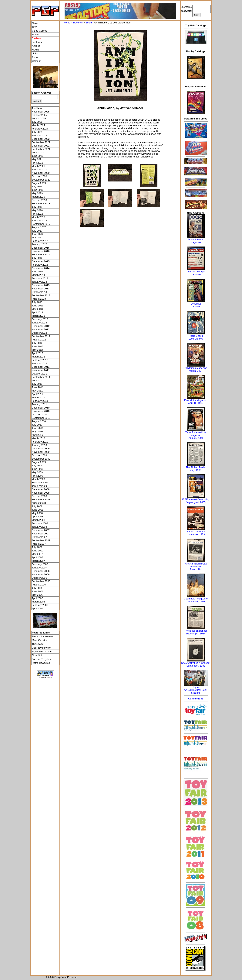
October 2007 (39, 537)
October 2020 (39, 176)
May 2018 (37, 210)
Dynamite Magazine (196, 305)
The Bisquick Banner (196, 631)
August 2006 (39, 585)
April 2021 (37, 163)
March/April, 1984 (196, 634)
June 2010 (38, 428)
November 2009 (41, 452)
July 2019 (37, 186)
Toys (34, 27)
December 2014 (41, 268)
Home (67, 23)
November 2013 (41, 289)
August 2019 (39, 183)
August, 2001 (196, 438)
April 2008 (37, 517)
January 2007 (39, 568)
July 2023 (37, 132)
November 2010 (41, 411)
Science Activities (196, 531)
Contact (36, 61)
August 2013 (39, 299)
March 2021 (38, 166)
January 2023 (39, 135)
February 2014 (40, 278)
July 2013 (37, 302)
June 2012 (38, 346)
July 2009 (37, 466)
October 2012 (39, 333)
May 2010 (37, 431)
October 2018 (39, 200)
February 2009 (40, 483)
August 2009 (39, 462)
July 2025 (37, 122)
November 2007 (41, 534)
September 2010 (41, 418)
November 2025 (41, 112)
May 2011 (37, 391)
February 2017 (40, 241)
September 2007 (41, 540)
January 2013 (39, 323)
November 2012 (41, 329)
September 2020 (41, 180)
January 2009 (39, 486)
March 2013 (38, 316)
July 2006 (37, 588)
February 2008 (40, 523)
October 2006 (39, 578)
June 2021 (38, 156)
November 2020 (41, 173)
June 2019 (38, 190)
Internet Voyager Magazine (196, 273)
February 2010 (40, 442)
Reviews (78, 23)
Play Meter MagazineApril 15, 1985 (196, 402)
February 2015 (40, 265)
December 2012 (41, 326)
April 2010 (37, 435)
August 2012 (39, 340)
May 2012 (37, 350)
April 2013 (37, 312)
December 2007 (41, 530)
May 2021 (37, 159)
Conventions (196, 699)
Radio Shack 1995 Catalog (196, 337)
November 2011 (41, 370)
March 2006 (38, 602)
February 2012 (40, 360)
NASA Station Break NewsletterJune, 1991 (196, 566)
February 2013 (40, 319)
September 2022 (41, 142)
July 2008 (37, 506)
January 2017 (39, 244)
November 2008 (41, 493)
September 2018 (41, 204)
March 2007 (38, 561)
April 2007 (37, 557)
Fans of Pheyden (41, 659)
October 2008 (39, 496)
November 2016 (41, 251)
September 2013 (41, 295)
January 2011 (39, 404)
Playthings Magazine (196, 368)
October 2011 (39, 374)
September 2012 (41, 336)
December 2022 (41, 139)
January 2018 (39, 221)
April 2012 (37, 353)
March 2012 (38, 357)
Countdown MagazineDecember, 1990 (196, 600)
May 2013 (37, 309)
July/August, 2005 (196, 502)
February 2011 (40, 401)
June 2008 (38, 510)
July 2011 (37, 384)
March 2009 (38, 479)
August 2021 (39, 152)
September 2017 (41, 224)
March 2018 (38, 217)
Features (37, 42)
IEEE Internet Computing (196, 499)
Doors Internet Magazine (196, 241)
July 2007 (37, 547)
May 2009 (37, 472)
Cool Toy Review (41, 648)
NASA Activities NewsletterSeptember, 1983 (196, 664)
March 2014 (38, 275)
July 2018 (37, 207)
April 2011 (37, 394)
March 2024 (38, 125)
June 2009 (38, 469)
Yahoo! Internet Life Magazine (196, 434)
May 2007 (37, 554)
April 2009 (37, 476)
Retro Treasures (41, 663)
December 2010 (41, 408)
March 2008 (38, 520)
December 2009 (41, 449)
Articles (36, 46)
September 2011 (41, 377)
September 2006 (41, 581)
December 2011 (41, 367)
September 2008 (41, 500)
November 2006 (41, 574)
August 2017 (39, 227)
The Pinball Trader (196, 467)
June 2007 (38, 551)
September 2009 (41, 459)
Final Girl (37, 655)
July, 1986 (196, 470)
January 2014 (39, 282)
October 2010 (39, 414)
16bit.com (37, 644)
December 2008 (41, 489)
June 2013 (38, 306)
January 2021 (39, 169)
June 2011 (38, 387)
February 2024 (40, 129)
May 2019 (37, 193)
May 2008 (37, 513)
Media (35, 50)
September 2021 (41, 149)
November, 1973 (196, 534)
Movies (36, 35)
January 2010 (39, 445)
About (35, 57)
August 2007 (39, 544)
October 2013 (39, 292)
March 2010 (38, 438)
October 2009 (39, 455)
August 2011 (39, 380)
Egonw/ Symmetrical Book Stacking (196, 690)
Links (35, 53)
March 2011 (38, 397)
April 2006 (37, 598)
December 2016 (41, 248)
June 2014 (38, 272)
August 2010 (39, 421)
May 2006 (37, 595)
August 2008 (39, 503)
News (35, 23)
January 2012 (39, 363)
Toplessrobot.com (42, 652)
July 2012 (37, 343)
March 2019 (38, 197)
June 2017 (38, 234)
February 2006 (40, 605)
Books (89, 23)
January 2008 (39, 527)
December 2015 (41, 261)
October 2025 (39, 115)
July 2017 (37, 231)
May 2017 (37, 238)
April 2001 (37, 608)
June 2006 (38, 591)
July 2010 (37, 425)
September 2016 (41, 255)
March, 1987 (196, 371)
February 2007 (40, 564)
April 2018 (37, 214)
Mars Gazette (39, 640)
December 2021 (41, 146)
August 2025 (39, 118)
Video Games (40, 31)
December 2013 (41, 285)
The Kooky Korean (42, 636)
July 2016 (37, 258)
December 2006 (41, 571)
